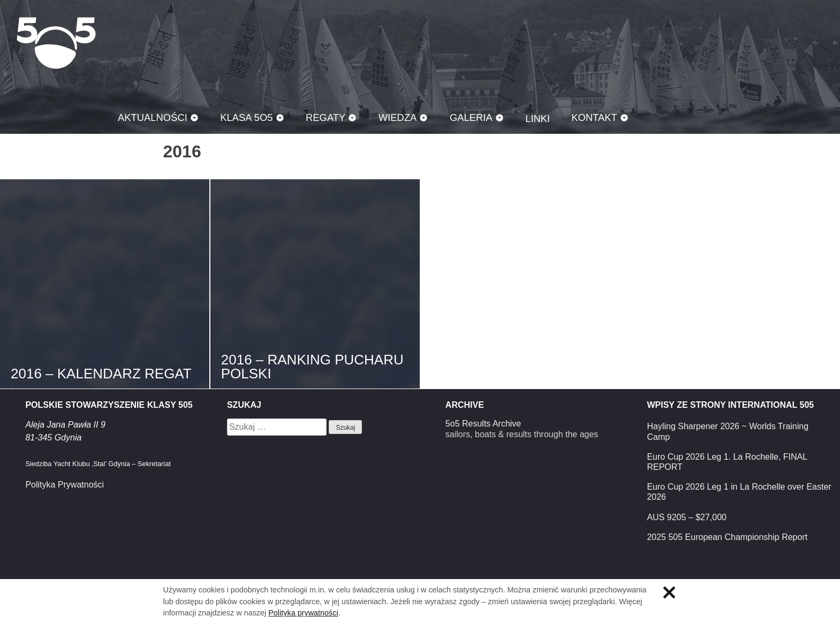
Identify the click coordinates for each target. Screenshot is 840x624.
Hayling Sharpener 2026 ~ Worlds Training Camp (728, 431)
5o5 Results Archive (483, 424)
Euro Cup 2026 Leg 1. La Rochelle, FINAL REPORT (727, 462)
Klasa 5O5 (56, 43)
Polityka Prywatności (65, 485)
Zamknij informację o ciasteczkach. (669, 592)
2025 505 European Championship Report (727, 537)
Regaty (326, 117)
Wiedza (398, 117)
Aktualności (153, 117)
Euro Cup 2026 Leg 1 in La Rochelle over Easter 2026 (739, 492)
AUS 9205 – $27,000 (687, 517)
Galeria (471, 117)
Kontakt (594, 117)
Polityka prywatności (303, 613)
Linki (538, 119)
